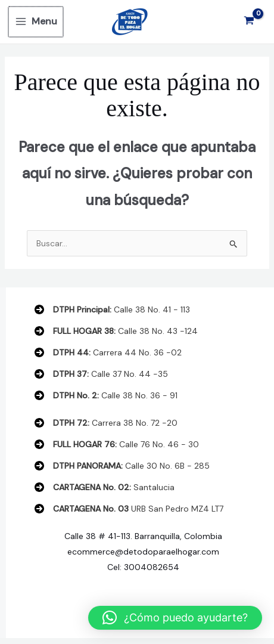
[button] (175, 618)
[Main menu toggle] (36, 22)
